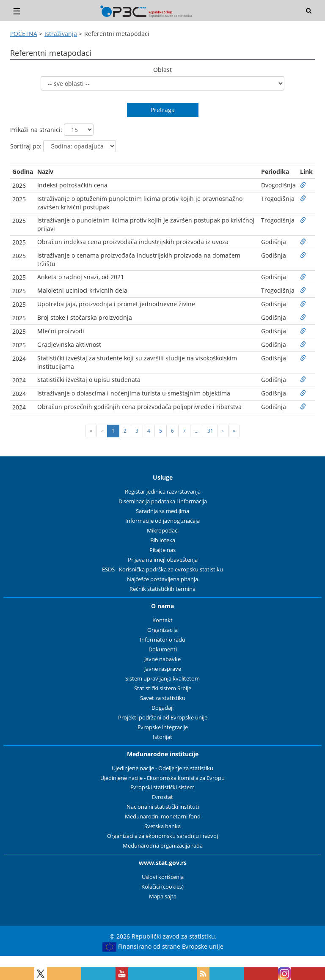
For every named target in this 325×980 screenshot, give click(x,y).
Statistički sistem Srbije (163, 688)
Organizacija (162, 630)
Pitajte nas (162, 550)
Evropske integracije (163, 727)
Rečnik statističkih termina (162, 589)
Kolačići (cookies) (162, 887)
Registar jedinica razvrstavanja (163, 492)
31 (210, 431)
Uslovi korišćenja (163, 877)
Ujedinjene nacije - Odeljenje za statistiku (162, 768)
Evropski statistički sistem (162, 787)
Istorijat (162, 737)
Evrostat (162, 797)
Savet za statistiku (163, 698)
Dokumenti (163, 649)
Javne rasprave (163, 669)
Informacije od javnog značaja (162, 521)
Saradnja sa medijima (162, 511)
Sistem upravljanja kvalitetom (162, 679)
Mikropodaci (163, 531)
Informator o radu (162, 640)
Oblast (162, 70)
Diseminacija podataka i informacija (163, 501)
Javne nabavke (162, 659)
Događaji (162, 708)
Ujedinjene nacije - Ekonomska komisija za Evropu (162, 778)
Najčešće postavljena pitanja (162, 579)
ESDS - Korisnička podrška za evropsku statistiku (162, 570)
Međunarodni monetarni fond (163, 817)
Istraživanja (61, 34)
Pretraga (163, 110)
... (197, 431)
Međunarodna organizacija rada (163, 846)
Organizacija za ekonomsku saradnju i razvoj (162, 836)
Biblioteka (163, 540)
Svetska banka (162, 826)
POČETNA (24, 34)
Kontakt (162, 620)
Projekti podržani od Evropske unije (163, 718)
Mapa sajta (163, 896)
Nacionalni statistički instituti (163, 807)
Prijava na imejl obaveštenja (163, 560)
